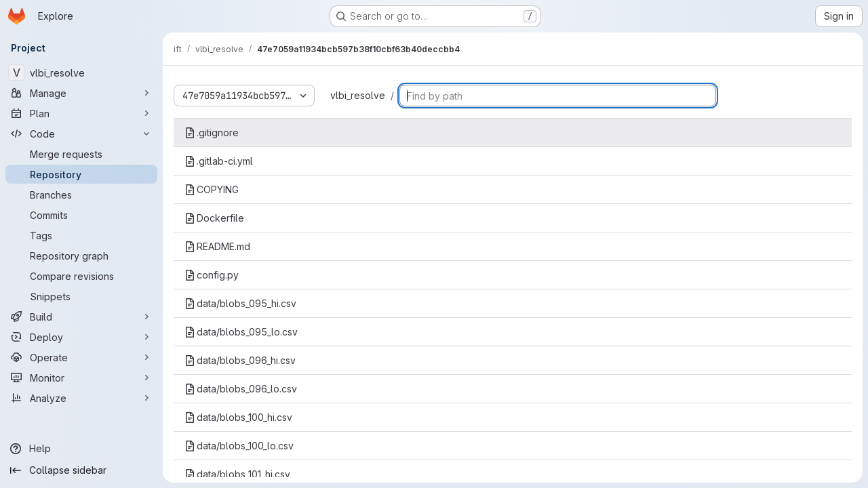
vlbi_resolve (358, 95)
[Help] (81, 449)
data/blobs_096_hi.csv (240, 360)
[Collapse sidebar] (81, 470)
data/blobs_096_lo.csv (241, 389)
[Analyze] (81, 398)
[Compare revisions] (81, 276)
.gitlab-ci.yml (219, 161)
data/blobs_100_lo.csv (239, 446)
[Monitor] (81, 378)
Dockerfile (214, 218)
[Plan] (81, 113)
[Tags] (81, 235)
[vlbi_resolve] (81, 73)
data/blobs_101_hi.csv (237, 474)
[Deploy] (81, 337)
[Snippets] (81, 296)
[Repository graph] (81, 256)
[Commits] (81, 215)
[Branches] (81, 195)
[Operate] (81, 357)
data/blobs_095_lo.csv (241, 332)
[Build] (81, 317)
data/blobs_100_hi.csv (238, 417)
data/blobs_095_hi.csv (240, 303)
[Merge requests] (81, 154)
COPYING (212, 189)
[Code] (81, 134)
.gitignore (212, 133)
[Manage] (81, 93)
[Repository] (81, 174)
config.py (212, 275)
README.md (217, 246)
